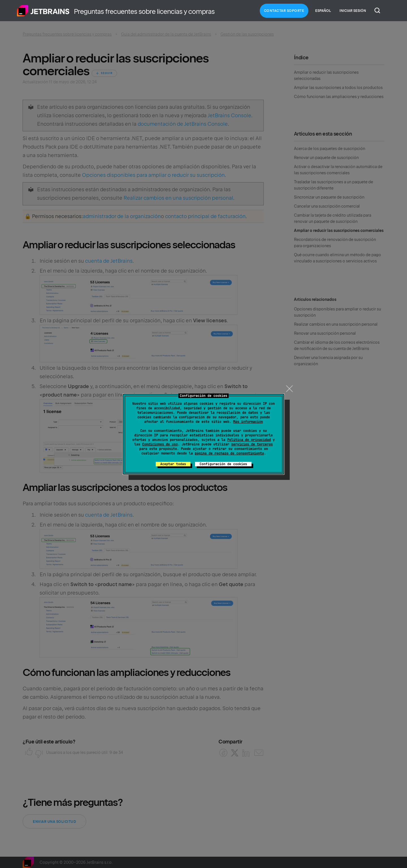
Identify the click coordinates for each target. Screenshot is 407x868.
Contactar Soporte (284, 11)
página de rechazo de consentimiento (229, 453)
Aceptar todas (173, 464)
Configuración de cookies (223, 464)
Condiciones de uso (160, 444)
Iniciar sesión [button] (353, 11)
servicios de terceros (252, 444)
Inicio (43, 11)
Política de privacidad (249, 440)
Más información (248, 422)
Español (323, 11)
